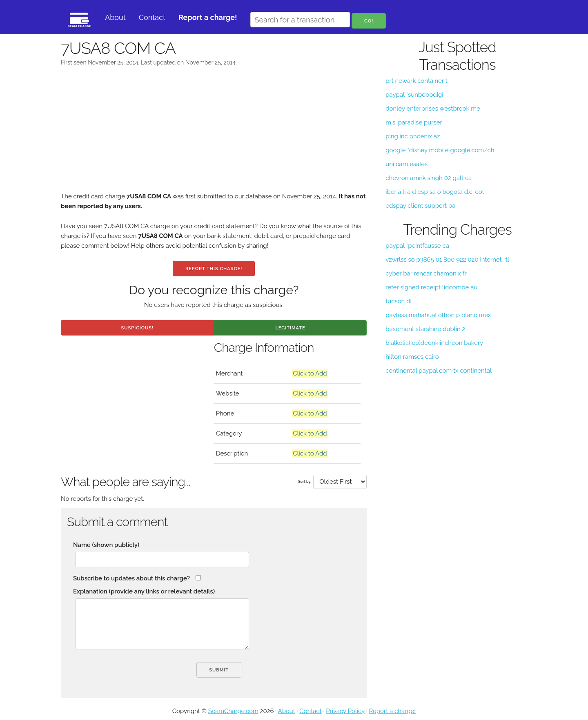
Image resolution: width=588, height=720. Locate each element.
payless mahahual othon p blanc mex (438, 315)
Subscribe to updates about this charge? (131, 578)
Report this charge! (214, 269)
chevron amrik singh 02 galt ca (429, 178)
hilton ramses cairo (412, 357)
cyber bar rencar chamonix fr (426, 273)
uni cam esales (406, 164)
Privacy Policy (345, 711)
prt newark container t (416, 81)
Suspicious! (137, 328)
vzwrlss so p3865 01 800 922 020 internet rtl (447, 260)
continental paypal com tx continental (439, 371)
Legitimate (290, 328)
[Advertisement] (214, 134)
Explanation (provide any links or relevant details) (144, 591)
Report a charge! (392, 711)
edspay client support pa (420, 206)
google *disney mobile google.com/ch (440, 150)
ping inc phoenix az (413, 136)
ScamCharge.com (233, 711)
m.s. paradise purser (414, 122)
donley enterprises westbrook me (433, 109)
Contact (152, 17)
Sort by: (305, 482)
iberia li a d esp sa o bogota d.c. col (435, 192)
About (115, 17)
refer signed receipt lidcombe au (431, 287)
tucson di (399, 301)
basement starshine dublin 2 (425, 329)
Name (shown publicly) (106, 545)
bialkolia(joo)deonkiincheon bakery (434, 343)
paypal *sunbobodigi (414, 95)
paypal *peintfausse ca (417, 246)
